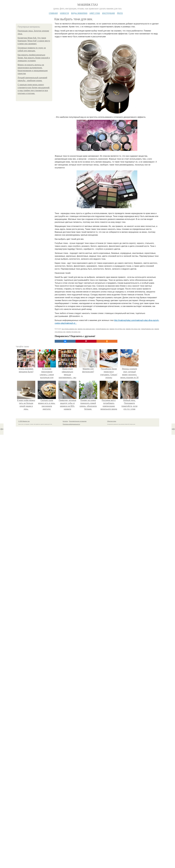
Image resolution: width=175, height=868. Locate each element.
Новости (64, 13)
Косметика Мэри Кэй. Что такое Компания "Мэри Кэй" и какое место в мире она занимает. (34, 41)
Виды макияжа (79, 13)
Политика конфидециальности (71, 424)
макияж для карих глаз (73, 332)
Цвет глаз (95, 13)
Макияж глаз (88, 5)
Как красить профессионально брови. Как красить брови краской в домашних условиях (34, 58)
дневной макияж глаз (102, 329)
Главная (53, 13)
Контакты (65, 421)
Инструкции (108, 13)
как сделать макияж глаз (69, 329)
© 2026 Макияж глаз (24, 421)
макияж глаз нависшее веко (86, 329)
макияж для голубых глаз (117, 329)
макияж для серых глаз (133, 329)
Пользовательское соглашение (78, 421)
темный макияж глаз (147, 329)
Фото (120, 13)
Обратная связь (112, 421)
